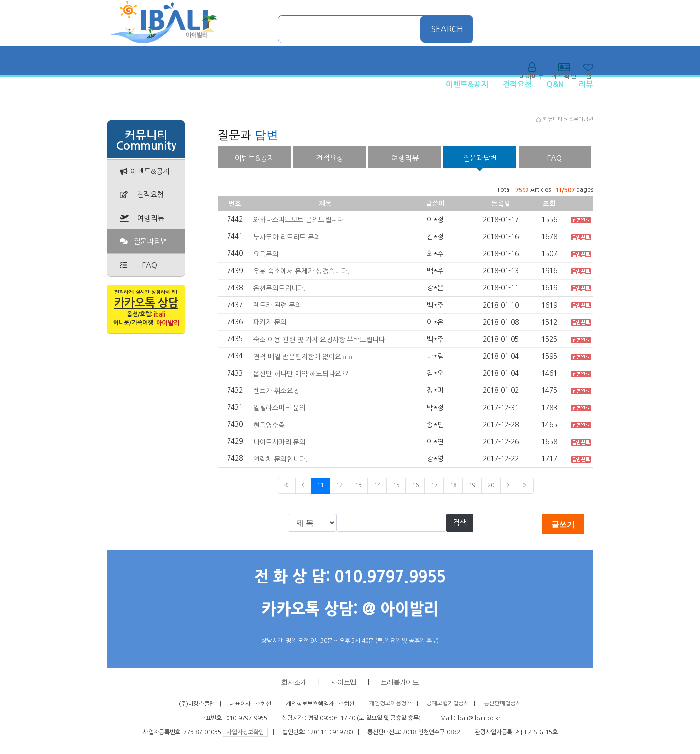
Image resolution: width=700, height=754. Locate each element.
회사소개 (294, 683)
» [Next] (525, 485)
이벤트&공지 (467, 84)
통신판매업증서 (502, 704)
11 (320, 485)
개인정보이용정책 (390, 704)
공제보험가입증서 (448, 704)
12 (339, 485)
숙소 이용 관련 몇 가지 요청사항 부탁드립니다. (320, 339)
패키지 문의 (270, 322)
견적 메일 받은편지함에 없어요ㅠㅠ (304, 357)
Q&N (555, 84)
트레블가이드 (400, 683)
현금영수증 (269, 425)
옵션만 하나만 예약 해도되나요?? (301, 374)
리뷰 (586, 84)
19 (472, 485)
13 (358, 485)
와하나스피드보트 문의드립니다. (299, 220)
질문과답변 (581, 119)
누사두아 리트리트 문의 (287, 237)
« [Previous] (287, 485)
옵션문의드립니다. (279, 288)
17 (434, 485)
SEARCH (447, 29)
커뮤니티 (553, 119)
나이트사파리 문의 (280, 442)
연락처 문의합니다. (280, 459)
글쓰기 (563, 524)
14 (377, 485)
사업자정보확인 (245, 732)
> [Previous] (508, 485)
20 (491, 485)
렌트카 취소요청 (276, 391)
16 (415, 485)
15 (396, 485)
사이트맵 (344, 683)
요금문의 (266, 254)
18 (453, 485)
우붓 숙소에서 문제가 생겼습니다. (301, 271)
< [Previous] (303, 485)
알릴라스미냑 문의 (280, 408)
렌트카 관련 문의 (277, 305)
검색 (460, 523)
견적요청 (517, 84)
